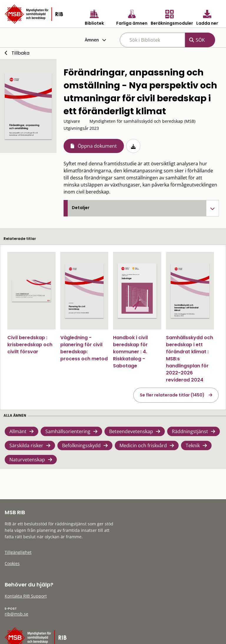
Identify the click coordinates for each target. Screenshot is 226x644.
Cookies (12, 563)
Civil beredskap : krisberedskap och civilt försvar (30, 345)
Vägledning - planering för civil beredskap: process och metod (84, 348)
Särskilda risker (26, 445)
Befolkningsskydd (81, 445)
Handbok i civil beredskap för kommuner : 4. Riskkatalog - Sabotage (130, 352)
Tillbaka (20, 53)
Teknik (193, 445)
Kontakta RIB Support (26, 596)
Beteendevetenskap (131, 431)
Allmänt (18, 431)
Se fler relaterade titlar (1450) (172, 395)
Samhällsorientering (68, 431)
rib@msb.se (16, 614)
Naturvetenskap (27, 460)
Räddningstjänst (190, 431)
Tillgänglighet (18, 552)
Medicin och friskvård (143, 445)
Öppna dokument (97, 146)
